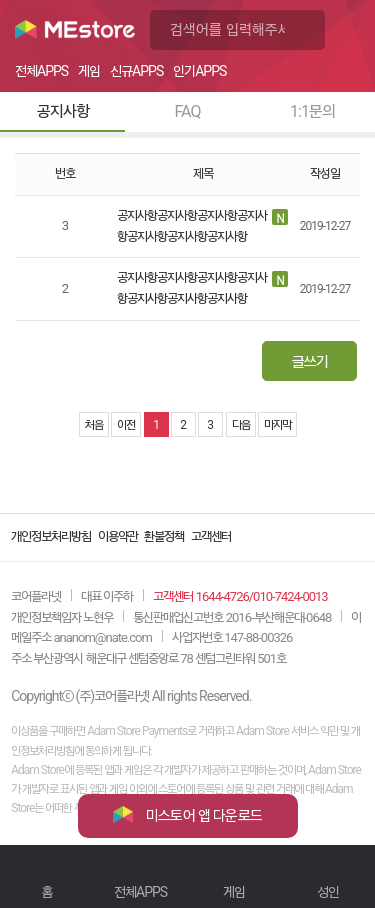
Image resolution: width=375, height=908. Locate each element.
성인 (328, 892)
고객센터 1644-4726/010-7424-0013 (240, 596)
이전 (126, 425)
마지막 (277, 425)
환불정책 (164, 536)
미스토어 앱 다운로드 (187, 815)
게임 (234, 892)
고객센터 (211, 536)
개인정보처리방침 (51, 536)
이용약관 (118, 536)
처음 (94, 425)
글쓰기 (310, 362)
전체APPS (140, 892)
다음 (241, 425)
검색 (305, 30)
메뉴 (350, 30)
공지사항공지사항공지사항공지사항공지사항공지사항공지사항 (192, 226)
